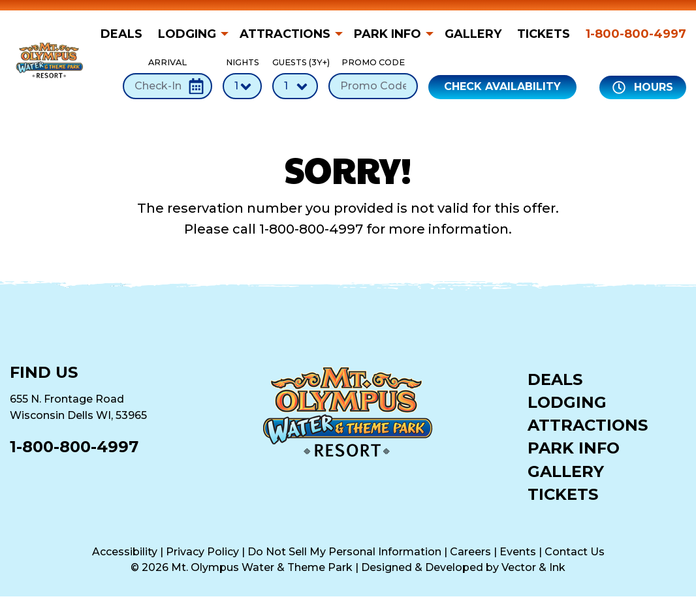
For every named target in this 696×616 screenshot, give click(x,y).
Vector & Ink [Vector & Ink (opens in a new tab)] (533, 567)
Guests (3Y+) (295, 78)
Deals (121, 34)
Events (518, 552)
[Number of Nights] (243, 86)
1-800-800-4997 (636, 34)
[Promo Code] (373, 86)
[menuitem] (125, 34)
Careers (470, 552)
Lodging (187, 34)
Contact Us (575, 552)
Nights (243, 78)
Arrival (167, 78)
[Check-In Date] (167, 86)
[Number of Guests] (295, 86)
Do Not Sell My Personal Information (344, 552)
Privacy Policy (202, 552)
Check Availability (502, 86)
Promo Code (373, 78)
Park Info (388, 34)
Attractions (285, 34)
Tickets (544, 34)
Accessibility (125, 552)
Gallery (473, 34)
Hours (643, 87)
